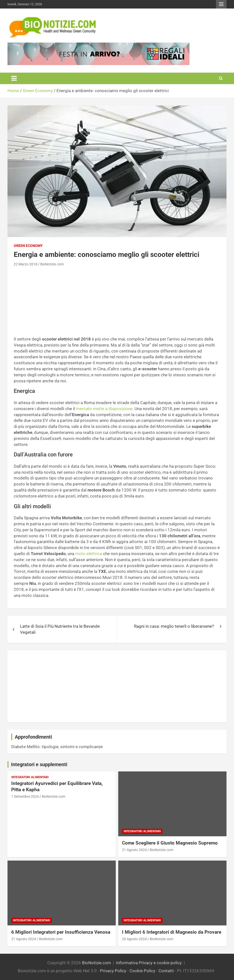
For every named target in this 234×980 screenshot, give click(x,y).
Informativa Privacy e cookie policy (149, 963)
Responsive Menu (221, 4)
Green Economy (28, 246)
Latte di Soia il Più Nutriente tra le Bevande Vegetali (60, 629)
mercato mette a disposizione (104, 409)
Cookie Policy (142, 971)
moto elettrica (89, 554)
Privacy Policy (113, 971)
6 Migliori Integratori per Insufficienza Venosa (61, 932)
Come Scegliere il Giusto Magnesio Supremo (170, 843)
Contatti (166, 971)
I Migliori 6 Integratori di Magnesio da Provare (172, 932)
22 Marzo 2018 (25, 264)
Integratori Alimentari (30, 777)
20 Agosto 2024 (134, 939)
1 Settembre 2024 (25, 796)
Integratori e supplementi (39, 764)
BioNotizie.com (52, 264)
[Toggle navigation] (14, 78)
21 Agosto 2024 (134, 850)
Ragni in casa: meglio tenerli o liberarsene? (174, 626)
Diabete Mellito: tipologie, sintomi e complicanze (57, 747)
